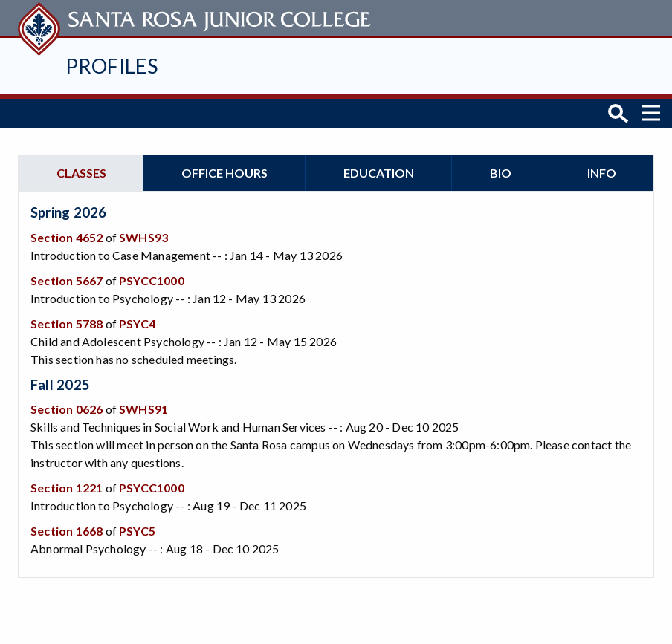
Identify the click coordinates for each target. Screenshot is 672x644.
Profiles (112, 66)
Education (379, 170)
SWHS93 (143, 235)
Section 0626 (67, 407)
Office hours (224, 170)
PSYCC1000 (152, 278)
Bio (501, 170)
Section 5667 (67, 278)
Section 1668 (67, 528)
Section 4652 (67, 235)
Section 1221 (67, 485)
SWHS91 (143, 407)
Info (602, 170)
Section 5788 (67, 321)
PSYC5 (137, 528)
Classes (81, 170)
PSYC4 (137, 321)
